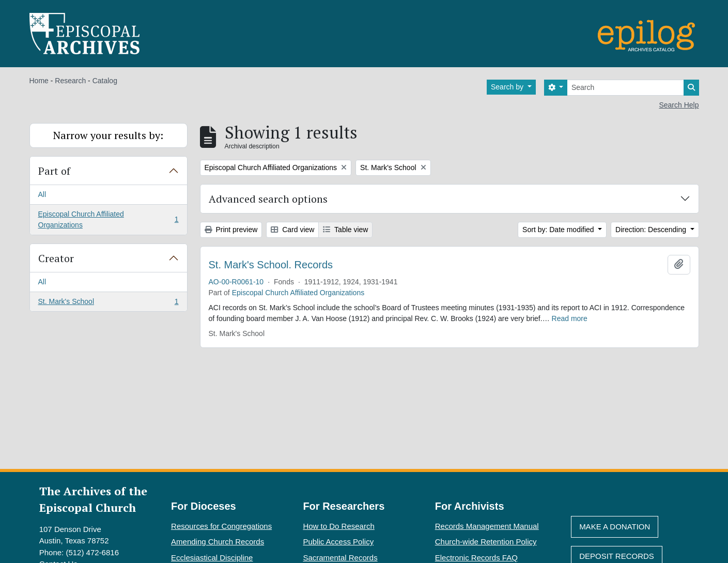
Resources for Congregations (221, 526)
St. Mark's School (108, 303)
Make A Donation (615, 527)
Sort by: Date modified (559, 230)
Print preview (231, 230)
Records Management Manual (487, 526)
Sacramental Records (340, 558)
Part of (54, 171)
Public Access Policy (338, 542)
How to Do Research (338, 526)
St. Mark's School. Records (271, 265)
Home (39, 81)
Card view (292, 230)
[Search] (625, 88)
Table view (345, 230)
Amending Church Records (218, 542)
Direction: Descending (652, 230)
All (42, 194)
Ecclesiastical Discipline (212, 558)
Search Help (679, 105)
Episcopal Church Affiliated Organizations (108, 219)
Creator (56, 258)
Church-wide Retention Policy (486, 542)
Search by (508, 87)
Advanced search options (268, 199)
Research (70, 81)
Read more (570, 318)
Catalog (105, 81)
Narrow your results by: (108, 135)
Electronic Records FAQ (476, 558)
